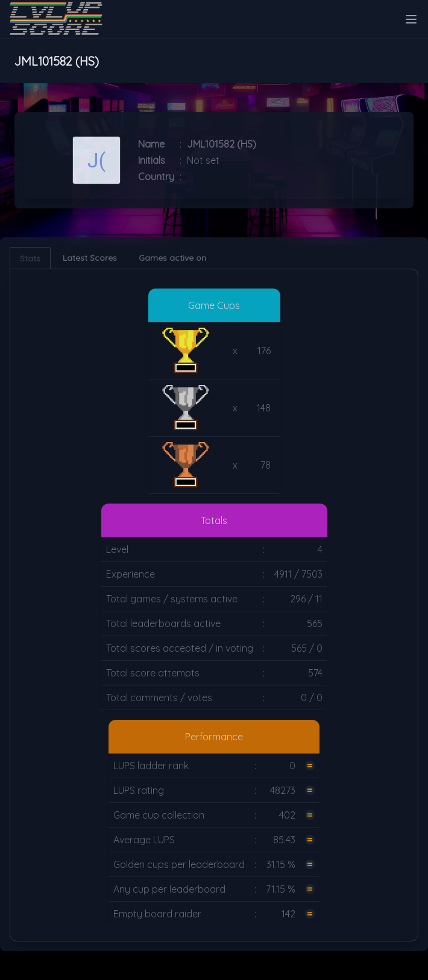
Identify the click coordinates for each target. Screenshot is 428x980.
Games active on (172, 258)
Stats (30, 258)
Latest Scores (90, 258)
